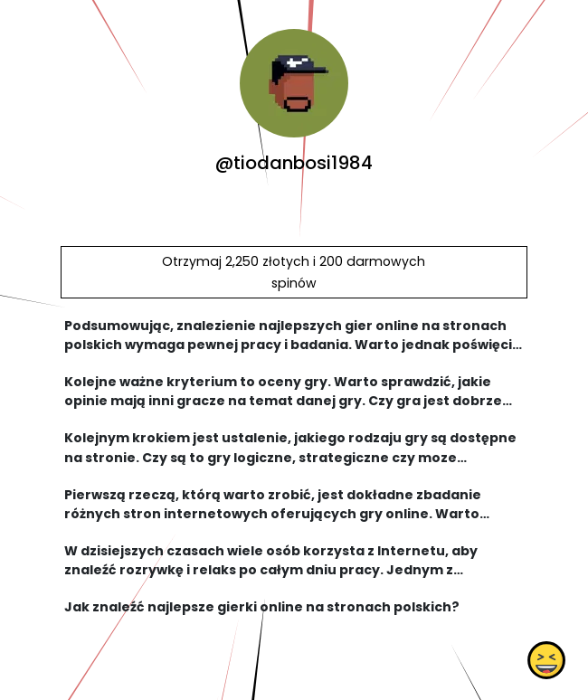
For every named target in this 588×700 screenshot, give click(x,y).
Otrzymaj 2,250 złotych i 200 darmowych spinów (294, 272)
